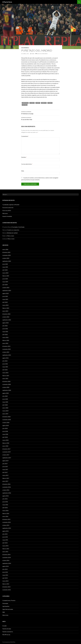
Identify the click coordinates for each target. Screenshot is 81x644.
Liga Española (25, 48)
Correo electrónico (27, 164)
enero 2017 (5, 481)
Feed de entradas (7, 629)
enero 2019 (5, 414)
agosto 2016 (6, 496)
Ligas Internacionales (8, 609)
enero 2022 (5, 343)
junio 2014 (5, 572)
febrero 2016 (6, 513)
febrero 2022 (6, 340)
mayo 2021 (5, 367)
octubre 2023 (6, 288)
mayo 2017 (5, 469)
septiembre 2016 (7, 493)
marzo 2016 (5, 511)
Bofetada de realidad (12, 233)
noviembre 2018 (7, 420)
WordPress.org (6, 635)
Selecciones (5, 615)
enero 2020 (5, 408)
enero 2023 (5, 311)
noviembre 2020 (7, 384)
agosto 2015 (6, 531)
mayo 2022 (5, 332)
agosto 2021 (6, 358)
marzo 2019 (5, 411)
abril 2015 (5, 543)
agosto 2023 (6, 293)
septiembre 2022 (7, 320)
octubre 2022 (6, 317)
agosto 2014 (6, 566)
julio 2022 (5, 326)
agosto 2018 (6, 425)
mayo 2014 (5, 575)
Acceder (5, 626)
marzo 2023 (5, 305)
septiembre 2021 (7, 355)
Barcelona (25, 103)
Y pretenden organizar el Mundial (11, 205)
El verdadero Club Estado (18, 227)
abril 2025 (5, 270)
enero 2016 (5, 516)
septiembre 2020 (7, 390)
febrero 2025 (6, 276)
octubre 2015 (6, 525)
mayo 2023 (5, 299)
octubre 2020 (6, 387)
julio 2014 (5, 569)
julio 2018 (5, 428)
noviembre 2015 (7, 522)
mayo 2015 (5, 540)
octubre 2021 (6, 352)
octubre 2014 (6, 560)
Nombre (24, 157)
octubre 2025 (6, 258)
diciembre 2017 (6, 449)
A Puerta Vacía (7, 2)
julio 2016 (5, 499)
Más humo (5, 213)
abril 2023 (5, 302)
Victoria (25, 105)
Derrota (44, 103)
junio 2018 (5, 431)
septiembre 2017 (7, 458)
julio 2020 (5, 396)
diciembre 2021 (6, 346)
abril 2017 (5, 472)
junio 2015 (5, 537)
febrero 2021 (6, 376)
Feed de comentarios (8, 632)
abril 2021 (5, 370)
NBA (4, 612)
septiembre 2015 (7, 528)
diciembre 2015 (6, 519)
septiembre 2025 (7, 261)
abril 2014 (5, 578)
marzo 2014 (5, 581)
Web (23, 171)
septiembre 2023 (7, 291)
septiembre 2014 (7, 563)
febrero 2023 (6, 308)
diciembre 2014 (6, 555)
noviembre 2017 (7, 452)
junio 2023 (5, 296)
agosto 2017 (6, 461)
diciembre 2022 (6, 314)
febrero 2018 (6, 443)
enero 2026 (5, 249)
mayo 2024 (5, 282)
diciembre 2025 (6, 252)
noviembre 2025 (7, 255)
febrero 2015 (6, 549)
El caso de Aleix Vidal (40, 118)
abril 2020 (5, 405)
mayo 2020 (5, 402)
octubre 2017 (6, 455)
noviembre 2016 (7, 487)
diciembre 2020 (6, 381)
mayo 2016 (5, 505)
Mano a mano (11, 236)
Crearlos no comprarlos (13, 230)
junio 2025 (5, 264)
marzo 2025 (5, 273)
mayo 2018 (5, 434)
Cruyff (38, 103)
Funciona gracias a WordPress (9, 642)
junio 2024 (5, 279)
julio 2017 (5, 464)
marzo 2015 (5, 546)
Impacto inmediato (7, 216)
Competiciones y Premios (9, 600)
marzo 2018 (5, 440)
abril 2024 (5, 285)
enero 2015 (5, 552)
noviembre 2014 (7, 557)
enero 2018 (5, 446)
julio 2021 (5, 361)
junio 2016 (5, 502)
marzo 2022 (5, 337)
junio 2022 (5, 329)
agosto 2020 (6, 393)
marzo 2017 (5, 475)
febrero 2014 (6, 584)
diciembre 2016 (6, 484)
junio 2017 (5, 467)
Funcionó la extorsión (8, 208)
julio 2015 (5, 534)
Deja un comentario (42, 54)
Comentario (25, 136)
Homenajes (5, 603)
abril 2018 (5, 437)
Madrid (50, 103)
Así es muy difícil (7, 210)
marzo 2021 (5, 373)
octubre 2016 (6, 490)
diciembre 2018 (6, 417)
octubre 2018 (6, 423)
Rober (33, 54)
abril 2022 (5, 335)
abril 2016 (5, 508)
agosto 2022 (6, 323)
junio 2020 (5, 399)
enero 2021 (5, 379)
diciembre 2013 (6, 587)
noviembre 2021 (7, 349)
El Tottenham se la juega (40, 113)
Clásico (32, 103)
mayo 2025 (5, 267)
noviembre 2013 (7, 590)
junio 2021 (5, 364)
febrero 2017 (6, 478)
